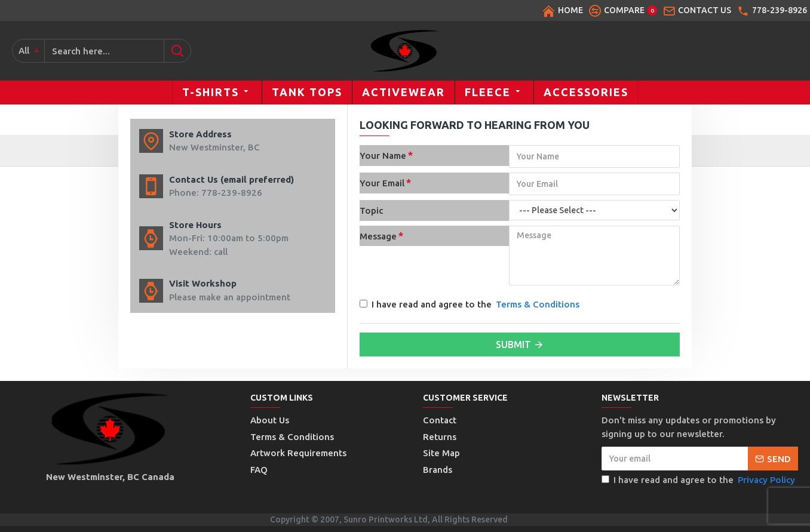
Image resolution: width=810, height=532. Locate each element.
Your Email (382, 183)
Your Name (383, 156)
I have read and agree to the (470, 305)
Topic (371, 210)
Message (378, 236)
